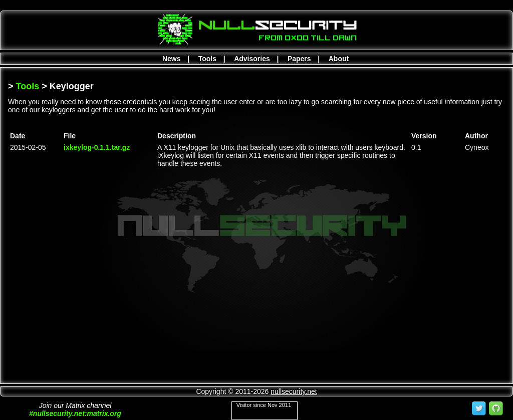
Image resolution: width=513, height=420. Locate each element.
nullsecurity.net (294, 391)
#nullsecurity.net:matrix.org (75, 413)
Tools (207, 59)
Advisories (252, 59)
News (172, 59)
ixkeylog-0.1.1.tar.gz (97, 147)
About (339, 59)
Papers (299, 59)
